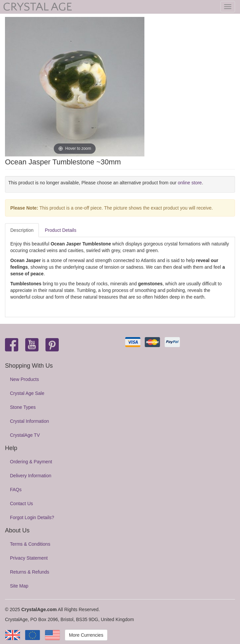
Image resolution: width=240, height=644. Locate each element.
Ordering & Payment (31, 462)
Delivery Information (31, 476)
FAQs (16, 490)
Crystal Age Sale (27, 393)
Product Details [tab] (61, 230)
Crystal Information (29, 421)
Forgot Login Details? (32, 517)
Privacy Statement (29, 558)
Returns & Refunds (30, 572)
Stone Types (23, 407)
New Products (24, 379)
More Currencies (86, 635)
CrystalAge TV (25, 435)
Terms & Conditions (30, 544)
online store (190, 183)
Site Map (19, 586)
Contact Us (21, 504)
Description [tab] (22, 230)
